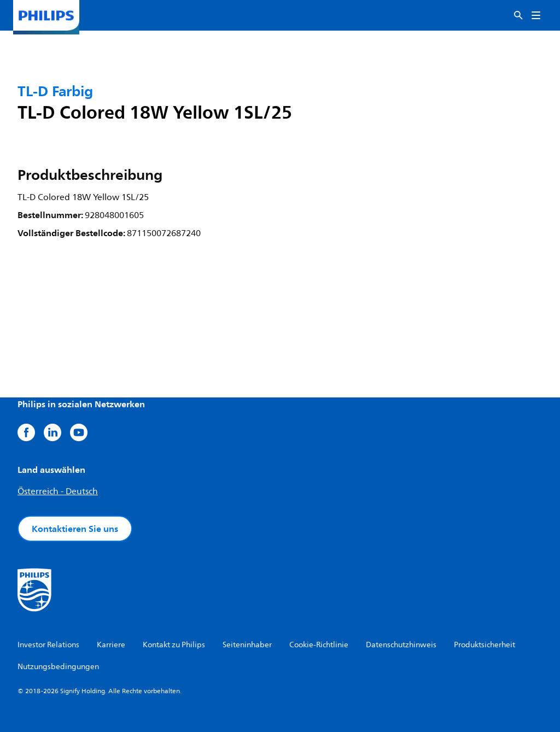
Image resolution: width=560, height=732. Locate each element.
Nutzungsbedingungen (58, 667)
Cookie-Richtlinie (319, 645)
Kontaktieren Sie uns (75, 529)
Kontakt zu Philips (174, 645)
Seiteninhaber (247, 645)
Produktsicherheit (485, 645)
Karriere (111, 645)
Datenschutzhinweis (401, 645)
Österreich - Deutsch (58, 491)
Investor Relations (48, 645)
